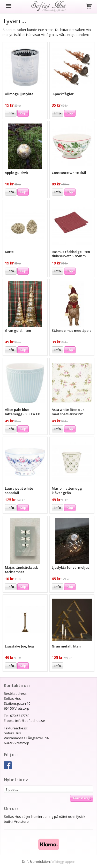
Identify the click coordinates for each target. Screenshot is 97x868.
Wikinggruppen (63, 861)
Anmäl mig (82, 798)
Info (11, 113)
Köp (23, 113)
